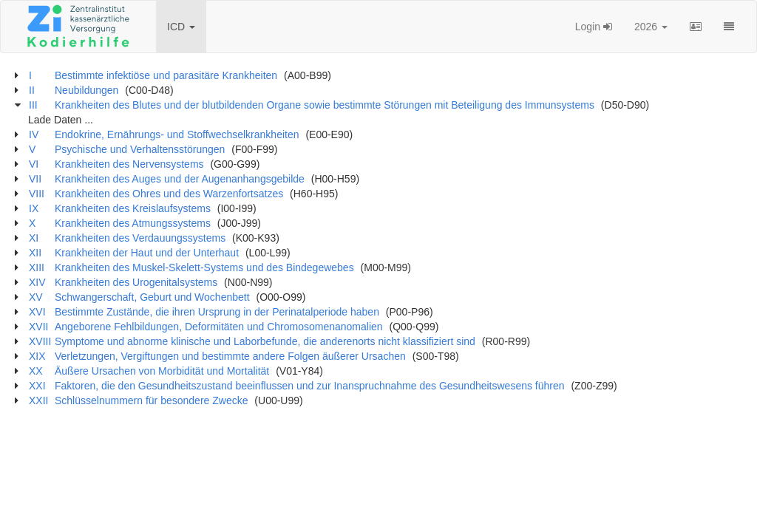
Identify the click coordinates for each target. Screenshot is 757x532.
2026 (651, 27)
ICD (181, 27)
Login (594, 27)
